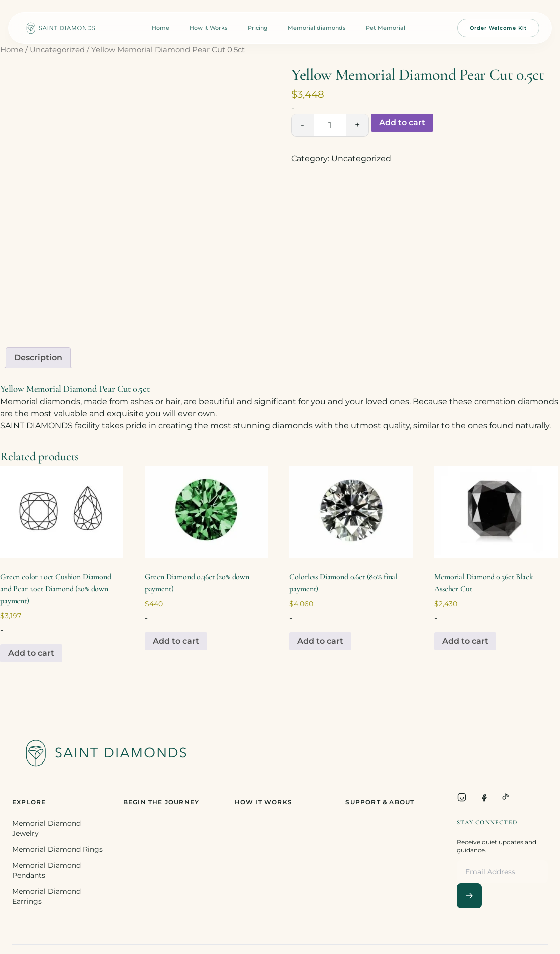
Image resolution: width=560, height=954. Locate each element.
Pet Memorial (386, 28)
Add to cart (402, 123)
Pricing (258, 28)
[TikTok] (506, 797)
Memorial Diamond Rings (57, 849)
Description (38, 358)
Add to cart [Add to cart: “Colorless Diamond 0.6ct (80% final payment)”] (320, 641)
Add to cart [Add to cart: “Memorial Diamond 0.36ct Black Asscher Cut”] (465, 641)
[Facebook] (484, 797)
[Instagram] (462, 797)
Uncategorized (57, 50)
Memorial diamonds (317, 28)
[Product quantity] (330, 125)
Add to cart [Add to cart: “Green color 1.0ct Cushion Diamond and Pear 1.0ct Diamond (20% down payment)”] (31, 653)
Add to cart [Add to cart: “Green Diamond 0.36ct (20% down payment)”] (176, 641)
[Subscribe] (469, 896)
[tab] (38, 358)
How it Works (209, 28)
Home (161, 28)
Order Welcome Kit (498, 28)
